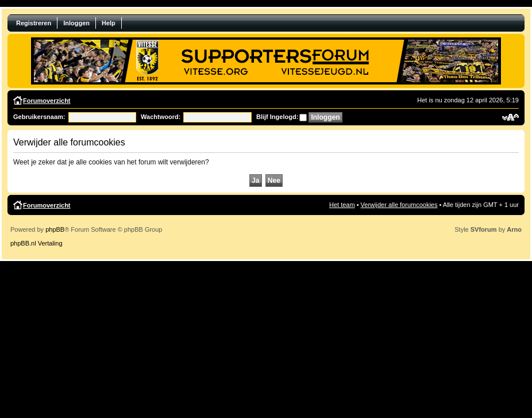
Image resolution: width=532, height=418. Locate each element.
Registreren (34, 23)
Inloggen (76, 23)
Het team (342, 205)
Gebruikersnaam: (39, 117)
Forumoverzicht (47, 101)
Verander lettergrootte (510, 117)
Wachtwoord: (161, 117)
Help (109, 23)
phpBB (55, 229)
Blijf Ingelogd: (277, 117)
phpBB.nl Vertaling (36, 243)
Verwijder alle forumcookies (399, 205)
